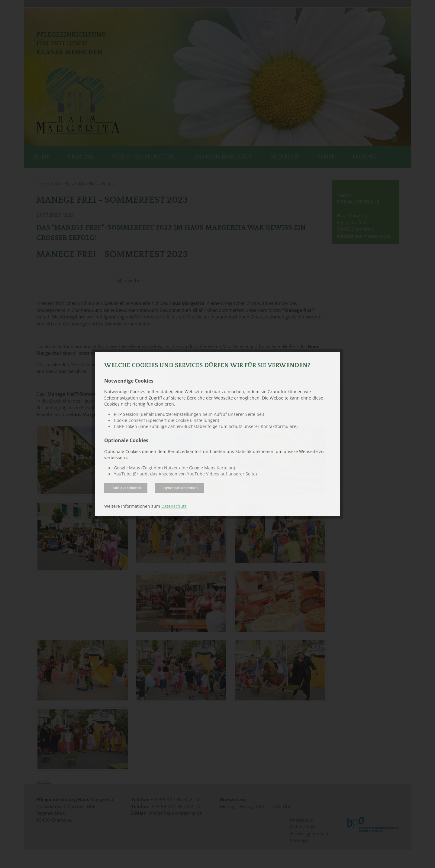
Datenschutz (174, 506)
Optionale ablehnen (180, 488)
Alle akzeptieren (127, 488)
